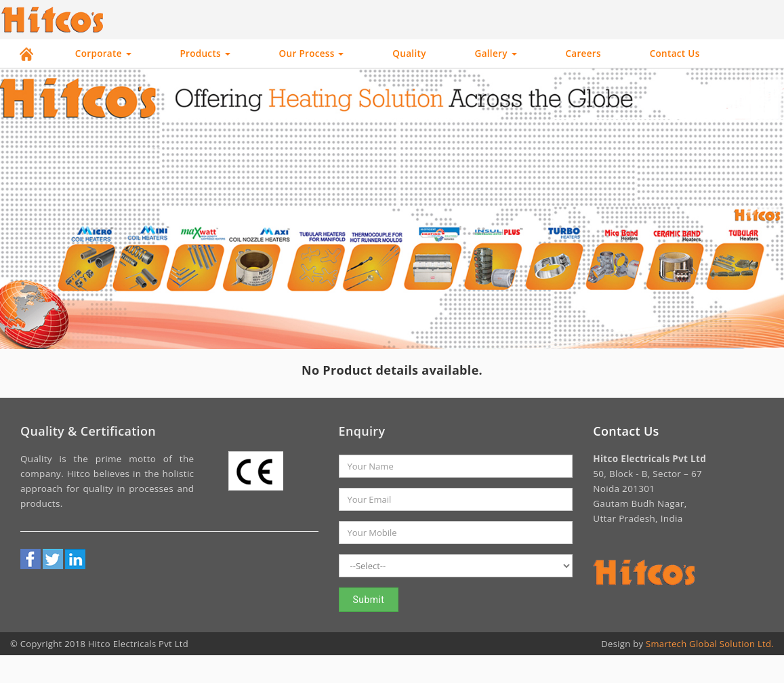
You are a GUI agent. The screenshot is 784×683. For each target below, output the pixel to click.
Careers (583, 54)
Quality (409, 54)
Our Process (312, 54)
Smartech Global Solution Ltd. (710, 644)
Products (205, 54)
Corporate (103, 54)
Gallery (496, 54)
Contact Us (675, 54)
